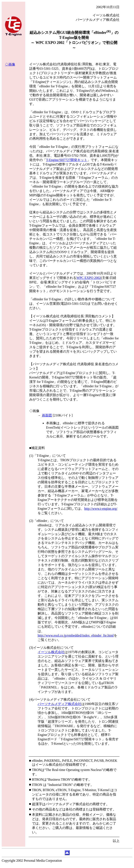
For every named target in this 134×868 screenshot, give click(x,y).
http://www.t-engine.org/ (101, 509)
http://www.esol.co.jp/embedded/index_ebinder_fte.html (76, 635)
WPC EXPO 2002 (89, 278)
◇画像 (10, 64)
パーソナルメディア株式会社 (60, 704)
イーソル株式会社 (51, 652)
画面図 (47, 415)
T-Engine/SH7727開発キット (67, 160)
